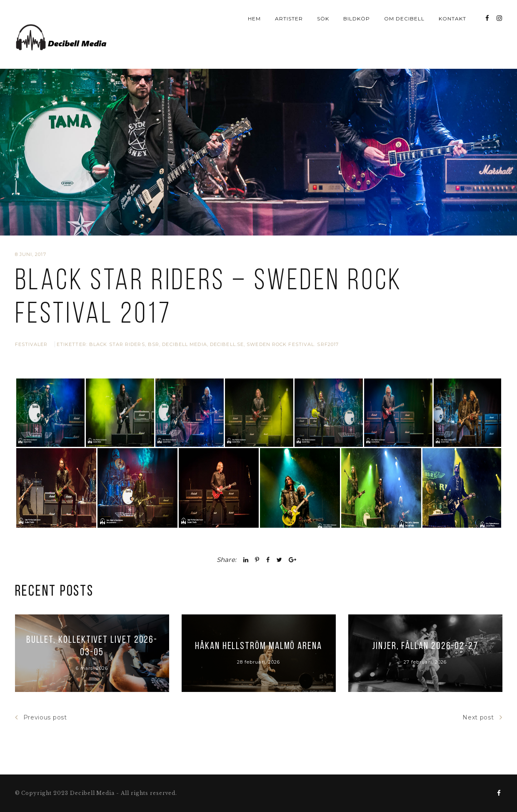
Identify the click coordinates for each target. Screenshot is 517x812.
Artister (289, 19)
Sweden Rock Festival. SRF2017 (293, 332)
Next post (482, 728)
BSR (154, 332)
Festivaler (31, 332)
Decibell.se (227, 332)
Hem (254, 19)
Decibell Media (184, 332)
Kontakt (452, 19)
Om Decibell (404, 19)
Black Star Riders (117, 332)
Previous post (41, 728)
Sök (323, 19)
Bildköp (357, 19)
